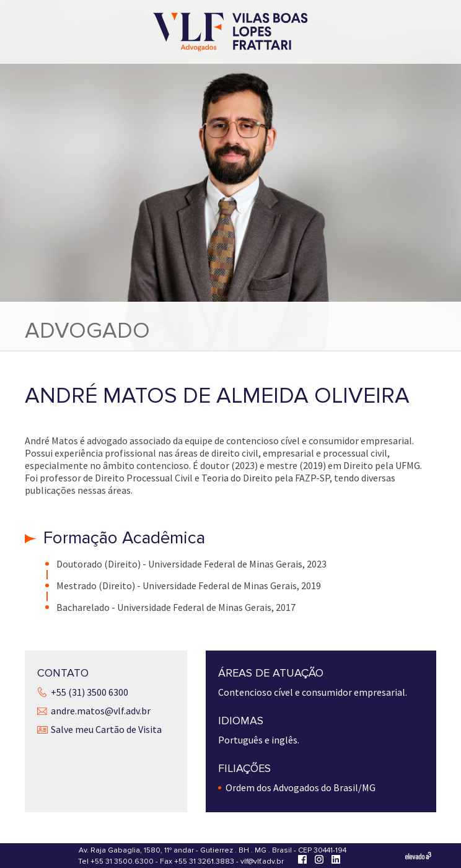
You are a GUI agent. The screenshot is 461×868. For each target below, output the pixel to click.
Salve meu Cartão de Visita (106, 729)
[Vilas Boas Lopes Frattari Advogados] (230, 33)
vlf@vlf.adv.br (262, 861)
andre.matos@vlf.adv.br (101, 711)
